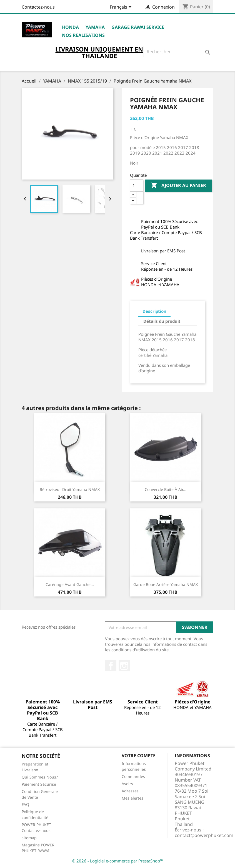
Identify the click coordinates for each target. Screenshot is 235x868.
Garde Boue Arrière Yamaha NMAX (166, 584)
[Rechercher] (178, 52)
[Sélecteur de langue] (122, 7)
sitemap (29, 838)
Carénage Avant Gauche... (70, 584)
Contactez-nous (38, 7)
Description (154, 311)
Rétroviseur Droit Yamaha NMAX (70, 489)
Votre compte (139, 756)
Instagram (124, 666)
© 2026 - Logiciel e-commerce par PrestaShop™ (118, 861)
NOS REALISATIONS (83, 35)
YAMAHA (95, 27)
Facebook (111, 666)
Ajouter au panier (178, 186)
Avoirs (127, 784)
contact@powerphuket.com (204, 835)
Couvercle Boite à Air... (166, 489)
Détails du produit (162, 321)
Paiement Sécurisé (39, 784)
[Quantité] (137, 186)
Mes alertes (132, 798)
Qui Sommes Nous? (40, 777)
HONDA (70, 27)
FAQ (25, 804)
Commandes (133, 776)
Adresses (130, 791)
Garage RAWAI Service (138, 27)
